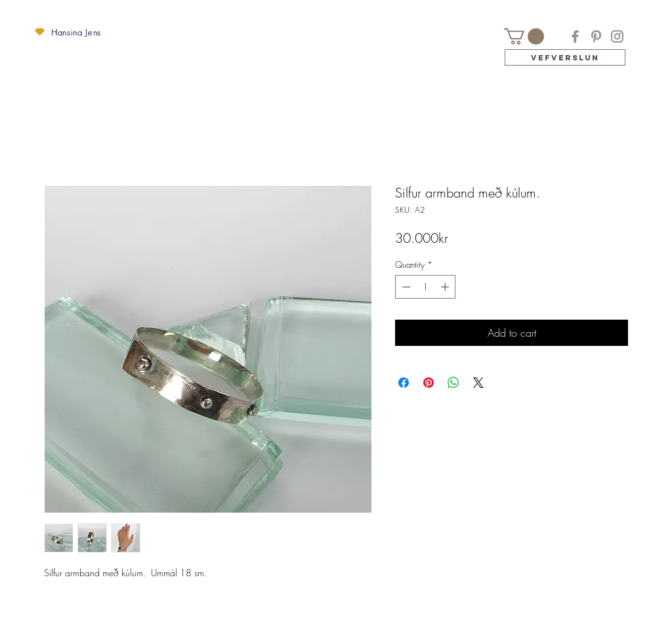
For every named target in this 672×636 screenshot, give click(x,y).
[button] (40, 32)
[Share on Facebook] (404, 383)
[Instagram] (617, 36)
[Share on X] (478, 383)
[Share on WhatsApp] (453, 383)
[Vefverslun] (565, 57)
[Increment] (446, 287)
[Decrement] (405, 287)
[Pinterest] (596, 36)
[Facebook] (575, 36)
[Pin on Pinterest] (429, 383)
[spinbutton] (426, 287)
